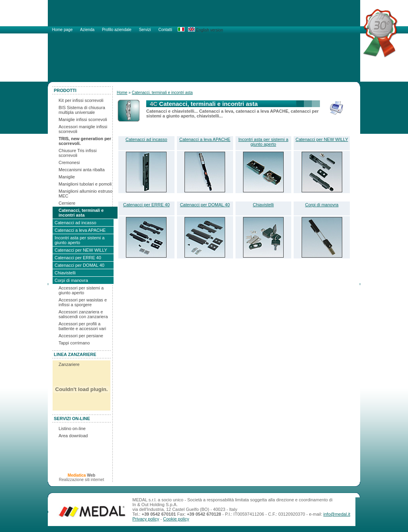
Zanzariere (69, 364)
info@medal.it (337, 514)
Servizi (146, 30)
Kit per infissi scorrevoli (81, 100)
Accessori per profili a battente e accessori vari (82, 326)
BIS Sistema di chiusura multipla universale (82, 110)
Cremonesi (69, 162)
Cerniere (67, 203)
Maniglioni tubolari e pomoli (85, 184)
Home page (63, 30)
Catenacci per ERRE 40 (78, 258)
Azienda (88, 30)
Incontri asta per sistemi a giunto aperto (79, 240)
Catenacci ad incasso (76, 223)
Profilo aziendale (117, 30)
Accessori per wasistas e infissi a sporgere (83, 302)
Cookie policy (176, 519)
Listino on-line (72, 428)
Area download (73, 436)
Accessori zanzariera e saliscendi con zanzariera (83, 314)
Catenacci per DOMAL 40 (79, 265)
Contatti (165, 30)
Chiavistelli (65, 273)
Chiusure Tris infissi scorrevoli (77, 153)
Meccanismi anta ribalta (82, 170)
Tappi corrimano (74, 343)
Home (122, 93)
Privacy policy (146, 519)
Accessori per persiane (81, 336)
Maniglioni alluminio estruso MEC (85, 194)
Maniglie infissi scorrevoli (83, 119)
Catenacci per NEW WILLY (81, 250)
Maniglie (67, 177)
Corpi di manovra (71, 280)
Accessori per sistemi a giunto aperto (81, 290)
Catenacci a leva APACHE (80, 230)
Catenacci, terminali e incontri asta (81, 213)
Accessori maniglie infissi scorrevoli (83, 129)
